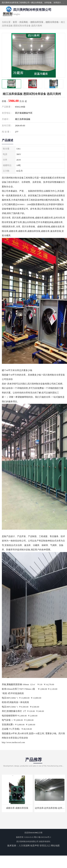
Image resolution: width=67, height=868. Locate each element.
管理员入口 (45, 846)
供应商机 (24, 22)
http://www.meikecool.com (13, 742)
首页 (15, 22)
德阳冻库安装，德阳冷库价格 (44, 22)
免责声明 (35, 846)
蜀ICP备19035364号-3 (42, 837)
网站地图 (55, 846)
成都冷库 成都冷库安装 (17, 808)
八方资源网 (24, 846)
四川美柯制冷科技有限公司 (27, 842)
